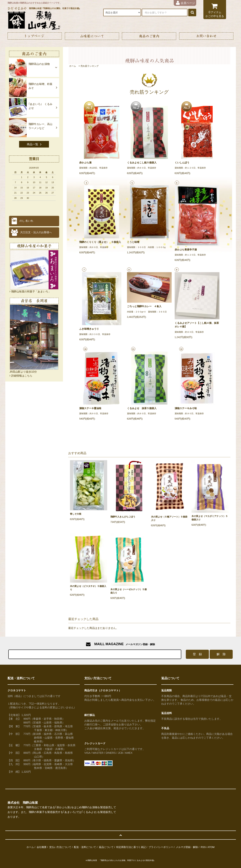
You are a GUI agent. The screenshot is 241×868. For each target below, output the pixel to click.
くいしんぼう (183, 163)
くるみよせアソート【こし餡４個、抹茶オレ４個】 (197, 325)
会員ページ (185, 3)
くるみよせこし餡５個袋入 (142, 163)
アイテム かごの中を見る (215, 9)
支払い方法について (60, 847)
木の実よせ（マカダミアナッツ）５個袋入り (210, 518)
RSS (203, 847)
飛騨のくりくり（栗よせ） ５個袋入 (100, 242)
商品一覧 (34, 144)
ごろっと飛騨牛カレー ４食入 (144, 306)
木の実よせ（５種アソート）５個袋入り (169, 518)
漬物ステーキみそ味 (186, 408)
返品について (106, 847)
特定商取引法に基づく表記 (131, 847)
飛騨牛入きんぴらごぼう (123, 517)
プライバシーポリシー (161, 847)
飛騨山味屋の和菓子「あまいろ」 (30, 291)
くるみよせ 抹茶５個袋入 (142, 408)
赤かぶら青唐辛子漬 (187, 250)
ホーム (73, 66)
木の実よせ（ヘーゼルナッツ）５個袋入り (129, 591)
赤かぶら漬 (87, 163)
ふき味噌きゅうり (89, 329)
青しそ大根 (76, 514)
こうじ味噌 (133, 242)
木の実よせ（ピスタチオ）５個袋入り (88, 588)
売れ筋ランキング (90, 66)
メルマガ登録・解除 (187, 847)
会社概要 (42, 847)
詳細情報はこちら (21, 376)
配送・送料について (85, 847)
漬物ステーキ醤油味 (90, 408)
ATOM (211, 847)
